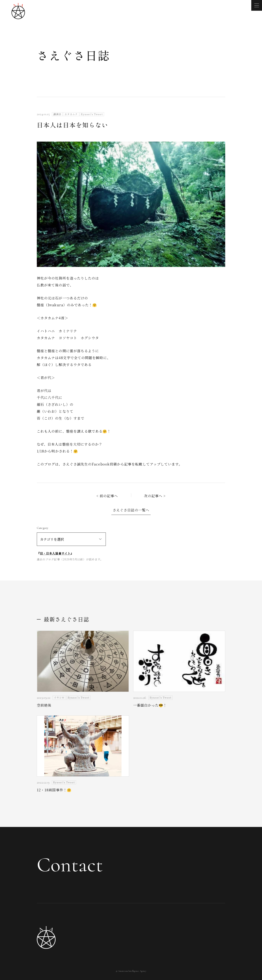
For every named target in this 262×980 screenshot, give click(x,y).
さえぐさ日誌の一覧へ (131, 510)
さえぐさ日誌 (73, 55)
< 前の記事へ (107, 496)
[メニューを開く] (257, 5)
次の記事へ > (155, 496)
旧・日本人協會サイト (55, 553)
